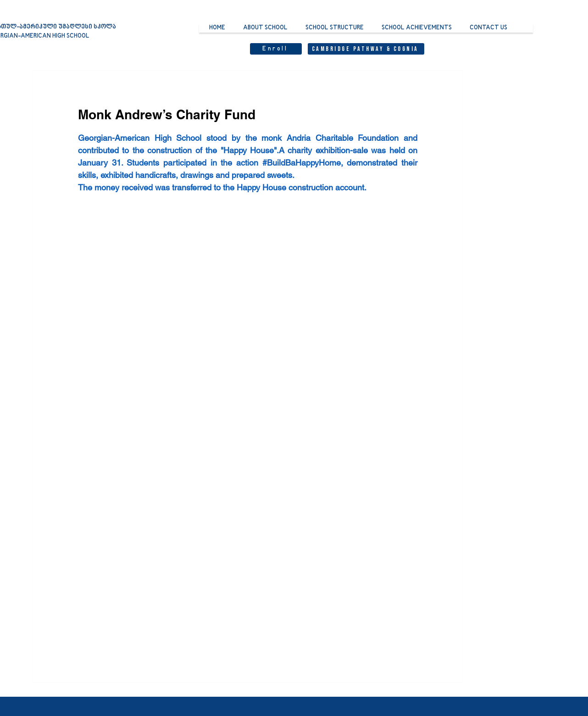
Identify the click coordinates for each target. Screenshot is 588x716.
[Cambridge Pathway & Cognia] (366, 49)
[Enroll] (276, 49)
